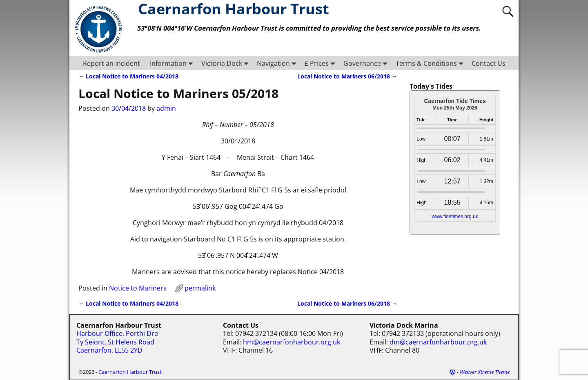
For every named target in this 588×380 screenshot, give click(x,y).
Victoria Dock (227, 63)
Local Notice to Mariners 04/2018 (128, 76)
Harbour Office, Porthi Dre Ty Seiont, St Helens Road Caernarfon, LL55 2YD (117, 342)
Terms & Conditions (431, 63)
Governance (367, 63)
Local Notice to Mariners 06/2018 (347, 76)
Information (173, 63)
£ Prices (322, 63)
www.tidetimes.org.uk (455, 217)
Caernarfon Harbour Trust (130, 372)
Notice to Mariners (138, 288)
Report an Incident (111, 63)
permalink (200, 288)
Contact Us (489, 63)
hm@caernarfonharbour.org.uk (292, 342)
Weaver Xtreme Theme (485, 372)
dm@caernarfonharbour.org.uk (438, 342)
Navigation (278, 63)
